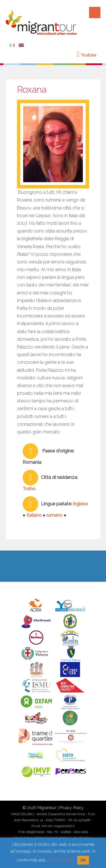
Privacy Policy (72, 808)
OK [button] (83, 860)
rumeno (54, 515)
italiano (34, 515)
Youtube (87, 55)
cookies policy (60, 860)
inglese (80, 504)
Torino (29, 489)
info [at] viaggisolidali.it (58, 826)
